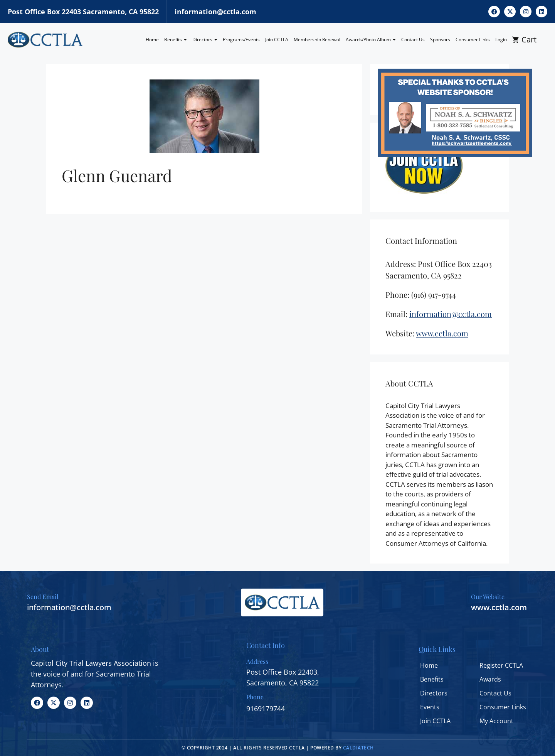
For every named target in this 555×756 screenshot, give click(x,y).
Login (501, 40)
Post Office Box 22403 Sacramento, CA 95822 (83, 12)
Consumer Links (473, 40)
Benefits (176, 40)
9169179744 (266, 709)
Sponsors (440, 40)
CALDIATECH (358, 748)
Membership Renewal (317, 40)
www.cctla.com (499, 607)
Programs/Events (241, 40)
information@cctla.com (215, 12)
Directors (205, 40)
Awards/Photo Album (371, 40)
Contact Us (413, 40)
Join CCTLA (277, 40)
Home (152, 40)
